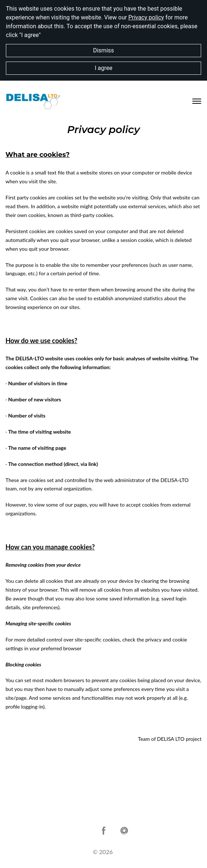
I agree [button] (103, 68)
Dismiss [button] (103, 50)
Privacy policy (146, 17)
